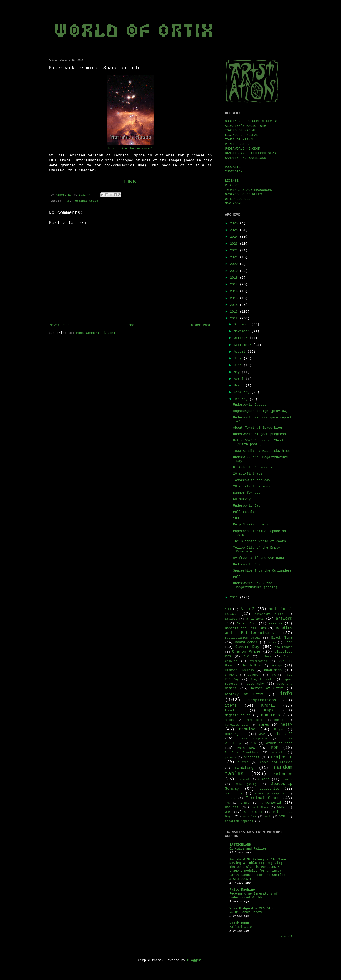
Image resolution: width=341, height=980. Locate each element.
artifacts (255, 619)
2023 (235, 244)
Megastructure (238, 715)
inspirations (262, 700)
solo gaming (246, 784)
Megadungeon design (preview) (261, 411)
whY (228, 812)
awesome (275, 624)
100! (237, 518)
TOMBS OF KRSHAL (240, 140)
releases (283, 774)
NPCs (262, 734)
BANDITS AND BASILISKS (245, 158)
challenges (283, 647)
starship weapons (269, 794)
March (240, 386)
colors (266, 656)
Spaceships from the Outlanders (262, 571)
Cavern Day (247, 647)
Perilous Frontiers (242, 753)
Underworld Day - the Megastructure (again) (255, 585)
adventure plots (269, 614)
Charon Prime (246, 652)
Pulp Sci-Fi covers (251, 525)
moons (229, 720)
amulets (231, 619)
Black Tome (282, 638)
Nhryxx (279, 730)
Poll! (238, 577)
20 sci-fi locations (252, 487)
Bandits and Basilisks (245, 628)
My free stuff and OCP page (259, 558)
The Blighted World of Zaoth (260, 541)
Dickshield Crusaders (253, 467)
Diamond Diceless (239, 670)
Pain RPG (246, 748)
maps (269, 710)
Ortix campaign (253, 739)
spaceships (269, 789)
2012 (235, 319)
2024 (235, 237)
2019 (235, 271)
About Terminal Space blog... (261, 428)
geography (255, 684)
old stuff (283, 734)
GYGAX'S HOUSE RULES (243, 195)
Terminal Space (86, 201)
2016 (235, 291)
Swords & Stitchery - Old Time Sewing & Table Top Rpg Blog (258, 861)
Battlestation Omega (242, 638)
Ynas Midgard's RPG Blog (252, 909)
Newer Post (60, 325)
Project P (282, 757)
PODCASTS (233, 167)
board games (246, 642)
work (268, 817)
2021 (235, 257)
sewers (287, 779)
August (241, 352)
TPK (227, 803)
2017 (235, 285)
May (238, 372)
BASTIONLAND (240, 845)
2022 (235, 251)
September (244, 345)
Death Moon (252, 666)
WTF (282, 817)
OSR (253, 743)
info (286, 694)
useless (232, 807)
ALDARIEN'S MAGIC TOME (245, 126)
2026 (235, 223)
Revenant (243, 779)
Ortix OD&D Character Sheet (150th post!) (259, 442)
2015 (235, 298)
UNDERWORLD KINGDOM (242, 149)
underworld (271, 803)
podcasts (278, 753)
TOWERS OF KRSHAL (241, 131)
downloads (273, 670)
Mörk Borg (254, 720)
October (242, 338)
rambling (244, 768)
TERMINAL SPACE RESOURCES (248, 190)
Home (130, 325)
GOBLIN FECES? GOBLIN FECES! (251, 121)
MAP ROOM (233, 204)
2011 (235, 598)
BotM (288, 642)
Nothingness (236, 734)
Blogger (194, 960)
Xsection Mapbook (239, 821)
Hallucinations (242, 927)
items (231, 706)
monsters (271, 715)
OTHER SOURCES (238, 199)
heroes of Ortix (267, 688)
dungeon (254, 675)
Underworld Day (247, 506)
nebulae (247, 729)
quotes (243, 762)
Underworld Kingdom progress (260, 434)
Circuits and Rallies (248, 849)
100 (228, 609)
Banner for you (247, 493)
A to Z (248, 609)
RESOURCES (234, 185)
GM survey (242, 499)
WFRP (281, 807)
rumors (264, 779)
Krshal (268, 706)
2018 (235, 278)
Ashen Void (247, 624)
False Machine (242, 890)
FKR (273, 675)
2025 (235, 230)
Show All (286, 937)
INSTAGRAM (234, 172)
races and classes (276, 762)
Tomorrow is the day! (253, 480)
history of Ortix (244, 694)
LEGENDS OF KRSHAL (242, 135)
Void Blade (260, 808)
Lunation (233, 711)
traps (245, 803)
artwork (284, 619)
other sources (279, 743)
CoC (246, 656)
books (272, 642)
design (276, 666)
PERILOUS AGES (238, 144)
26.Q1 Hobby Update (246, 912)
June (239, 365)
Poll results (245, 512)
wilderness (253, 812)
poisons (230, 758)
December (243, 325)
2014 (235, 305)
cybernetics (258, 661)
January (242, 399)
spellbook (234, 794)
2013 (235, 312)
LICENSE (232, 181)
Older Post (201, 325)
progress (252, 757)
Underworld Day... (250, 405)
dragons (231, 675)
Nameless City (237, 725)
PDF (67, 201)
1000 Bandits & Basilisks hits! (262, 451)
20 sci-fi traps (248, 474)
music (279, 720)
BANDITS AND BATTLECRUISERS (250, 153)
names (264, 725)
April (240, 379)
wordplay (250, 817)
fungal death (262, 679)
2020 (235, 264)
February (243, 392)
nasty (286, 724)
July (239, 359)
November (243, 331)
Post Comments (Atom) (96, 333)
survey (230, 798)
